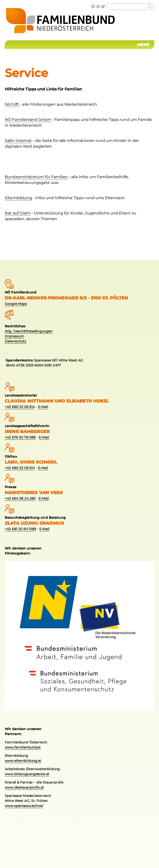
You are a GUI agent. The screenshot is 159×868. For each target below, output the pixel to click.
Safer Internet (18, 141)
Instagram (99, 6)
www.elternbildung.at (23, 761)
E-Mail (43, 407)
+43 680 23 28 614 (20, 407)
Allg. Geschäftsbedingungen (29, 331)
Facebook (94, 6)
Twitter (104, 6)
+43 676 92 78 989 (20, 437)
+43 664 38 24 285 (20, 498)
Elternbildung (18, 198)
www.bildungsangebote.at (27, 774)
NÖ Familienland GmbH (28, 120)
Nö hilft (12, 104)
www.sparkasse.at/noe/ (24, 806)
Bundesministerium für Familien (36, 177)
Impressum (14, 336)
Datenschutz (15, 341)
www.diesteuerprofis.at (24, 787)
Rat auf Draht (18, 213)
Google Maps (16, 304)
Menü (143, 45)
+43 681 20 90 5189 (20, 529)
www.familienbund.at (23, 747)
